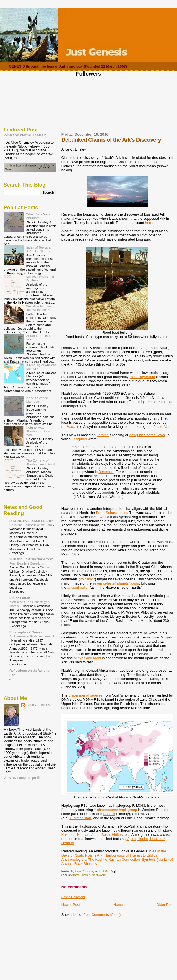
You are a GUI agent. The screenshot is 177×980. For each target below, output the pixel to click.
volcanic (86, 579)
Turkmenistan (80, 818)
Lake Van (163, 427)
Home (118, 905)
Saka (106, 835)
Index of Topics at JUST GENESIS (39, 249)
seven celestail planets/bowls (116, 583)
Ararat (75, 875)
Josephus (79, 439)
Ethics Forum (20, 598)
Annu (95, 835)
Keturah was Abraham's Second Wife (40, 431)
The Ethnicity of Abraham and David (41, 462)
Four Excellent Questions (27, 563)
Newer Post (71, 905)
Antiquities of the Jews (147, 435)
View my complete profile (23, 778)
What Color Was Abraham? (38, 216)
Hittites (117, 835)
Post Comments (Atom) (102, 915)
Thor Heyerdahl (143, 377)
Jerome (103, 435)
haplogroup (128, 810)
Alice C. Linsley (38, 705)
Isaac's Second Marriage (37, 400)
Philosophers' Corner (26, 632)
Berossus (106, 472)
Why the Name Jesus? (25, 135)
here (149, 223)
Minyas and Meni (87, 658)
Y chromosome (106, 810)
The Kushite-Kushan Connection (114, 859)
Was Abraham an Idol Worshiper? (39, 308)
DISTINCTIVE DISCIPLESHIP (31, 521)
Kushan (83, 835)
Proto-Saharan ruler (112, 513)
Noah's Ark (94, 855)
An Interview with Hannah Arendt (32, 636)
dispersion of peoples (86, 695)
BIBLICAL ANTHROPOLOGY (31, 559)
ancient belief (78, 587)
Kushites (68, 835)
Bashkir (109, 814)
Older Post (165, 905)
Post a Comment (73, 897)
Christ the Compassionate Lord (31, 525)
